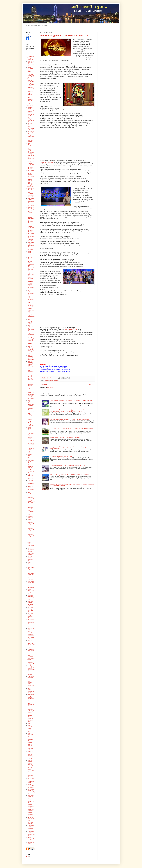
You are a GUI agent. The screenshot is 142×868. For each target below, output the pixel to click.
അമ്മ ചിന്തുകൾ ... (31, 144)
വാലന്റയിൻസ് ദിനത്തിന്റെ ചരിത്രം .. (31, 781)
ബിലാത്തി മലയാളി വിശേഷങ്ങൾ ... (30, 610)
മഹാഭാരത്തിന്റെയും (31, 674)
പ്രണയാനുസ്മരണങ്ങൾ (31, 587)
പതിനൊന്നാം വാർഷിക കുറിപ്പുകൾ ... (31, 522)
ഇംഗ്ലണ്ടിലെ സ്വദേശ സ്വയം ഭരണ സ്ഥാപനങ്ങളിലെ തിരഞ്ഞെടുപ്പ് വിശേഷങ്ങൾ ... (31, 264)
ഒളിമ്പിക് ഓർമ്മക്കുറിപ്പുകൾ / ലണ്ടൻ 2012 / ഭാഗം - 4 (31, 364)
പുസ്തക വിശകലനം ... (30, 564)
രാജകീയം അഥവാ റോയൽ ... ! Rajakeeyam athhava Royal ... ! (66, 438)
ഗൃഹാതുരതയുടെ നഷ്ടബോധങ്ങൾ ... (31, 450)
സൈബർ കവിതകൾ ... (31, 823)
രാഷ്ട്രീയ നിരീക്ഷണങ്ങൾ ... (30, 715)
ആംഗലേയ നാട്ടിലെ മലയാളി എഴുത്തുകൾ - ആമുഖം (31, 173)
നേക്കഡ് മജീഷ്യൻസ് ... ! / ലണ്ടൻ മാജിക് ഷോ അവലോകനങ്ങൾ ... (31, 510)
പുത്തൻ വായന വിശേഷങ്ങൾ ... (30, 559)
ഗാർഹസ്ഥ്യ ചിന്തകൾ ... (31, 429)
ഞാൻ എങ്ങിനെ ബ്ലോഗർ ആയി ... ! (30, 476)
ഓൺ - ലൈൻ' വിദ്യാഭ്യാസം (31, 371)
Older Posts (91, 385)
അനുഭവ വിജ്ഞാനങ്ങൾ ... (31, 125)
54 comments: (53, 378)
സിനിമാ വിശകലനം (30, 805)
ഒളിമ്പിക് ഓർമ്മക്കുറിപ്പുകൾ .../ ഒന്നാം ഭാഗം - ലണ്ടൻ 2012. (31, 341)
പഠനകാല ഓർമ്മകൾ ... (31, 517)
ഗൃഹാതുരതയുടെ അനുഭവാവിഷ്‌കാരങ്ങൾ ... (31, 443)
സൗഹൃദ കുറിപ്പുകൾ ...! (31, 839)
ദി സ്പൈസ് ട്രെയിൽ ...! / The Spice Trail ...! (62, 456)
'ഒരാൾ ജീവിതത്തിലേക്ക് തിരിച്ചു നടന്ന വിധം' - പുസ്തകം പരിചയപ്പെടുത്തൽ (31, 72)
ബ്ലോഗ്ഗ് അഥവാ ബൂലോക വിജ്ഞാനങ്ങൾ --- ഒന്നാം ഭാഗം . (31, 635)
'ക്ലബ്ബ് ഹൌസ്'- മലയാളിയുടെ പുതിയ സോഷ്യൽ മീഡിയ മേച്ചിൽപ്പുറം (31, 83)
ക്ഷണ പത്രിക (30, 419)
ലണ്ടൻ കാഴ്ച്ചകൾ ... (31, 726)
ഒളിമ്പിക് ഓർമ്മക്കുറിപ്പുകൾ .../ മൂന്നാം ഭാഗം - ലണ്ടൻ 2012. (31, 350)
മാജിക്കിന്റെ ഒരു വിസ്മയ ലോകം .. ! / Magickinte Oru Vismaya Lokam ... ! (68, 466)
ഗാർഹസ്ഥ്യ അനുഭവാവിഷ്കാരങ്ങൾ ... (31, 423)
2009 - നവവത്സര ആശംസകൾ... (30, 100)
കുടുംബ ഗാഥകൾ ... (31, 392)
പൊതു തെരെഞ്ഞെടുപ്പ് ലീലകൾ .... (31, 574)
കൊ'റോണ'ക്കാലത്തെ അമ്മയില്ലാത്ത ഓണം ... (31, 396)
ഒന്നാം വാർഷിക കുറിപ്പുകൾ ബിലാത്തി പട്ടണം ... (31, 306)
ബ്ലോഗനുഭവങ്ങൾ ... (31, 629)
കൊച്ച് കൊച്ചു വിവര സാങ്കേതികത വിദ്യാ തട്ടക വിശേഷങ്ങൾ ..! (31, 405)
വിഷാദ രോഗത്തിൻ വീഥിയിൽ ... (31, 786)
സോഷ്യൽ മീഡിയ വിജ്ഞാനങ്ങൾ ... (31, 834)
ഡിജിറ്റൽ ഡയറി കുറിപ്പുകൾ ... (31, 489)
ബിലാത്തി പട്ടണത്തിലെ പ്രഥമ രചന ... (30, 603)
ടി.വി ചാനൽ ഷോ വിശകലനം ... (52, 380)
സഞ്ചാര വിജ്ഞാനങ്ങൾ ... (31, 801)
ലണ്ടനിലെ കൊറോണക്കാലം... (30, 720)
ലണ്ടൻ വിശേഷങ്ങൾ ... (30, 739)
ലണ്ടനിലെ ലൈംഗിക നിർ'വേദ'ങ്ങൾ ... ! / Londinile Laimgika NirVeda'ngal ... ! (70, 419)
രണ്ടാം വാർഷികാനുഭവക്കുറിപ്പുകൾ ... (30, 710)
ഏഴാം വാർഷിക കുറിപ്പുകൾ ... (31, 299)
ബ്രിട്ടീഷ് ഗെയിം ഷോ (71, 329)
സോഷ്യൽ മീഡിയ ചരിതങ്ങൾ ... (31, 828)
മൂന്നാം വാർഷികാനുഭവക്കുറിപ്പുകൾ (30, 691)
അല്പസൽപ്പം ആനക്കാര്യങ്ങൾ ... (31, 158)
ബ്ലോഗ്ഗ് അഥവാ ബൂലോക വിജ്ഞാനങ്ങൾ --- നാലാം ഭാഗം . (31, 644)
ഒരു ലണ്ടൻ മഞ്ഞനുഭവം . (31, 334)
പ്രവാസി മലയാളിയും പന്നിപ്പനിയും (31, 597)
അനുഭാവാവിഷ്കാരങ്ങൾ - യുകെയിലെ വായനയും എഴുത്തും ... (31, 138)
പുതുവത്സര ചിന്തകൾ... (31, 554)
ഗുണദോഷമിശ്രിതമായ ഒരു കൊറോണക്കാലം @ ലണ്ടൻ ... (31, 435)
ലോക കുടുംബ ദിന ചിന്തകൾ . (31, 771)
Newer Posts (44, 385)
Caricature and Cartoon (31, 105)
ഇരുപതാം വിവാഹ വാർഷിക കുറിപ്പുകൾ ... (31, 286)
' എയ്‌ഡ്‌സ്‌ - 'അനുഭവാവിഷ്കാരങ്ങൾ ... (31, 58)
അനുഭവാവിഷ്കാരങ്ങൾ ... (31, 132)
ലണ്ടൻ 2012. (31, 723)
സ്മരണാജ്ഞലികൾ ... (31, 843)
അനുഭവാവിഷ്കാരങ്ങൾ (31, 129)
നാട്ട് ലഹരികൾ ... (31, 493)
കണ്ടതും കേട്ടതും (30, 376)
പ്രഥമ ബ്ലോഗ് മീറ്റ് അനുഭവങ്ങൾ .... (31, 591)
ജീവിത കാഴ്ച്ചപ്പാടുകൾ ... (30, 471)
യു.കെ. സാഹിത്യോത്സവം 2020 (31, 704)
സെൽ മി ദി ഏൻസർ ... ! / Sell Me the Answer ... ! (64, 36)
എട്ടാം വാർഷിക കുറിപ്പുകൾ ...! (31, 293)
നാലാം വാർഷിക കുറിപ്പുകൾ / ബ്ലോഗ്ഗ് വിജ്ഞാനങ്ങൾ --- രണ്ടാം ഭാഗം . (31, 500)
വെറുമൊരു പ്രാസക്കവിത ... (31, 797)
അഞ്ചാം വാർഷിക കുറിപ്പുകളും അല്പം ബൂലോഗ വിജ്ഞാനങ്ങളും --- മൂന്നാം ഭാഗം (31, 112)
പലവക (30, 539)
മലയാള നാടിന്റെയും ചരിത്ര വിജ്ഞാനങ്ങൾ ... (31, 668)
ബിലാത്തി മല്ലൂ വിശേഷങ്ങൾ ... (30, 616)
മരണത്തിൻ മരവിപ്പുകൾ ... (31, 651)
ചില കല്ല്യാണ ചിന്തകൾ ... (31, 466)
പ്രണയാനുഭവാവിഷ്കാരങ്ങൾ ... (31, 583)
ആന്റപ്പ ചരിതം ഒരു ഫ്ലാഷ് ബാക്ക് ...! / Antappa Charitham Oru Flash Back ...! (70, 475)
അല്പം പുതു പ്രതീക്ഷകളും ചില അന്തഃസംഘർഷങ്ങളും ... (31, 150)
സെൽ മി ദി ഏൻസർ (47, 162)
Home (68, 385)
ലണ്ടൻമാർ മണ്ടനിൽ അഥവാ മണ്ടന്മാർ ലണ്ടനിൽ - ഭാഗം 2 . (30, 746)
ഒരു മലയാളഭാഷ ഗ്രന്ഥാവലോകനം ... (31, 322)
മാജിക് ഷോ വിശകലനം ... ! (31, 678)
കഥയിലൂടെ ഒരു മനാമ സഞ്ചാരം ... (31, 385)
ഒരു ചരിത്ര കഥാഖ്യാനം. (31, 316)
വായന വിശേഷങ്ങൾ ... (30, 775)
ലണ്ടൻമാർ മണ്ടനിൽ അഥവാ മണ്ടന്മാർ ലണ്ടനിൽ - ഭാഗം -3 (30, 755)
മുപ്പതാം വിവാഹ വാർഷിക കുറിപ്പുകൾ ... (31, 684)
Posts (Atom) (51, 388)
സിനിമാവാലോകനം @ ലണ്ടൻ (31, 819)
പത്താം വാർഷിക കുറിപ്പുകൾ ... (31, 529)
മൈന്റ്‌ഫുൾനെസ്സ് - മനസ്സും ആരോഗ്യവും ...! (31, 697)
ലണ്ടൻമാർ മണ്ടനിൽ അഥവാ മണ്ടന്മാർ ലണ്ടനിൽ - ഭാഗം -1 (30, 764)
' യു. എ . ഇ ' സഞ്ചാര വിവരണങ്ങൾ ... (31, 63)
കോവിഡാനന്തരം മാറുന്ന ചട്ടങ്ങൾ (31, 414)
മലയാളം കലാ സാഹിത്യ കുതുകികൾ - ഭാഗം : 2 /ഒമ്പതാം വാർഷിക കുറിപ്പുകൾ (31, 659)
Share (28, 857)
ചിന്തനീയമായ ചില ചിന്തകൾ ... (31, 462)
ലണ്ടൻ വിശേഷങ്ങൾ (30, 735)
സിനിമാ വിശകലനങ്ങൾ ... (30, 814)
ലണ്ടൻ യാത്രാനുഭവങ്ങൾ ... (31, 730)
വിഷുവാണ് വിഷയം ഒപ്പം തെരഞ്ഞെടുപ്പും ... (31, 791)
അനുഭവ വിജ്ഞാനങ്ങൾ (31, 120)
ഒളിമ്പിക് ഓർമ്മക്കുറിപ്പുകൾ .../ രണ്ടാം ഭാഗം (31, 357)
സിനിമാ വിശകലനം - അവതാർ (31, 809)
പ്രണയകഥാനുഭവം (30, 579)
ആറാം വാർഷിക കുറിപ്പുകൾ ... (31, 253)
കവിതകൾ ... (31, 389)
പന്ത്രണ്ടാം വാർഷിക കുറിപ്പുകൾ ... (31, 535)
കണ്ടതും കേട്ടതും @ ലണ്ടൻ (30, 380)
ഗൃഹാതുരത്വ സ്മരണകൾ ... (30, 456)
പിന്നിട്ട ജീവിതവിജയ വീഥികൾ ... (31, 550)
